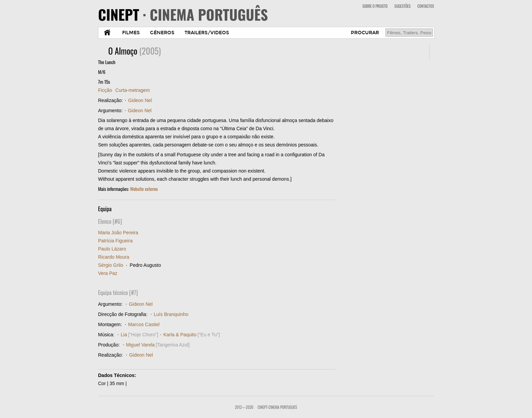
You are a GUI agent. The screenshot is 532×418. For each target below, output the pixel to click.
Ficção (105, 90)
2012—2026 (244, 407)
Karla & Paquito (180, 335)
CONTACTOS (426, 6)
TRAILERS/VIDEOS (207, 33)
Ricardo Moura (114, 257)
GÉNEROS (162, 33)
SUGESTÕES (402, 6)
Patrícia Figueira (115, 241)
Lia (124, 335)
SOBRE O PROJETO (375, 6)
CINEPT (183, 14)
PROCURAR (365, 33)
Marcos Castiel (144, 324)
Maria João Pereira (118, 233)
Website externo (144, 189)
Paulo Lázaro (112, 249)
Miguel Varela (140, 345)
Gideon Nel (140, 100)
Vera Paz (108, 273)
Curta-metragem (133, 90)
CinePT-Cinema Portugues (277, 407)
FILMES (131, 33)
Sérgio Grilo (111, 265)
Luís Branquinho (171, 314)
